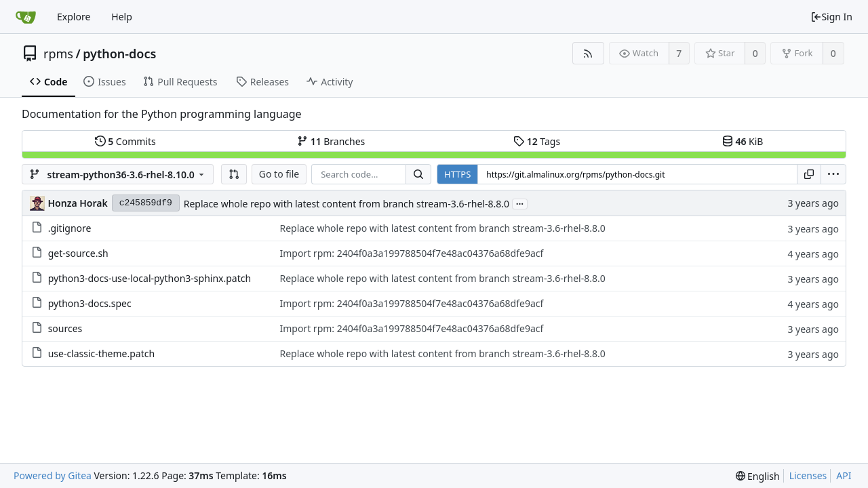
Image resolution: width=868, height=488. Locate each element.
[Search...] (418, 174)
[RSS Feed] (588, 53)
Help (122, 17)
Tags (537, 141)
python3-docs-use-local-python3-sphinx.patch (150, 278)
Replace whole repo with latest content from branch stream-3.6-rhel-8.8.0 (347, 204)
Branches (331, 141)
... (520, 203)
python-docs (119, 54)
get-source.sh (78, 253)
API (844, 475)
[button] (234, 174)
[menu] (833, 174)
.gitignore (70, 228)
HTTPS (457, 174)
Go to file (279, 174)
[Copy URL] (809, 174)
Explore (74, 17)
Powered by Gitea (53, 475)
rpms (58, 54)
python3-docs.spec (90, 303)
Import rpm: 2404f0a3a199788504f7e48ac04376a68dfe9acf (411, 253)
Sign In (831, 17)
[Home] (26, 17)
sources (65, 328)
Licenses (808, 475)
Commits (125, 141)
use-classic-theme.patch (101, 353)
